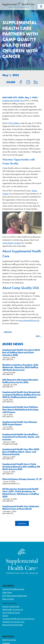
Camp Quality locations (12, 243)
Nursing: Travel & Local (11, 606)
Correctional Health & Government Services (18, 619)
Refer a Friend (8, 599)
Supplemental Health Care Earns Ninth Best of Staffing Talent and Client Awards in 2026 (21, 352)
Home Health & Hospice (11, 613)
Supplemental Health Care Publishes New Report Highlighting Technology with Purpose (20, 409)
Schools (5, 616)
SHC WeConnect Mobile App (15, 596)
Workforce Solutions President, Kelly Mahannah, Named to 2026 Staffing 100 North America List (20, 367)
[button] (22, 523)
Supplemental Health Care (13, 100)
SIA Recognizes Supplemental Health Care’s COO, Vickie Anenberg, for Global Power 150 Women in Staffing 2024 (21, 493)
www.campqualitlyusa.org (29, 320)
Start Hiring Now (9, 640)
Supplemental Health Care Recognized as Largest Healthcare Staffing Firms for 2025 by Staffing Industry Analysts (21, 394)
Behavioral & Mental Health (12, 625)
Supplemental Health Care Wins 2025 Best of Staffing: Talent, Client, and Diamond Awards (21, 452)
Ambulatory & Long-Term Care (13, 622)
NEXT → (39, 336)
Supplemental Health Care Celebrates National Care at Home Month (21, 507)
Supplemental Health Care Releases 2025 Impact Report (20, 423)
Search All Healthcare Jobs (13, 589)
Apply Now (7, 592)
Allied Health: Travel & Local (13, 610)
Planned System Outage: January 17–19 (22, 479)
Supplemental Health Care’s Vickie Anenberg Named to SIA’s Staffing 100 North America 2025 (21, 466)
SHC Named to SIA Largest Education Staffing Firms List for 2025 (20, 381)
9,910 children (14, 123)
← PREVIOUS (7, 332)
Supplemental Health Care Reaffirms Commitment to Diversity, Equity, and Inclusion (21, 437)
